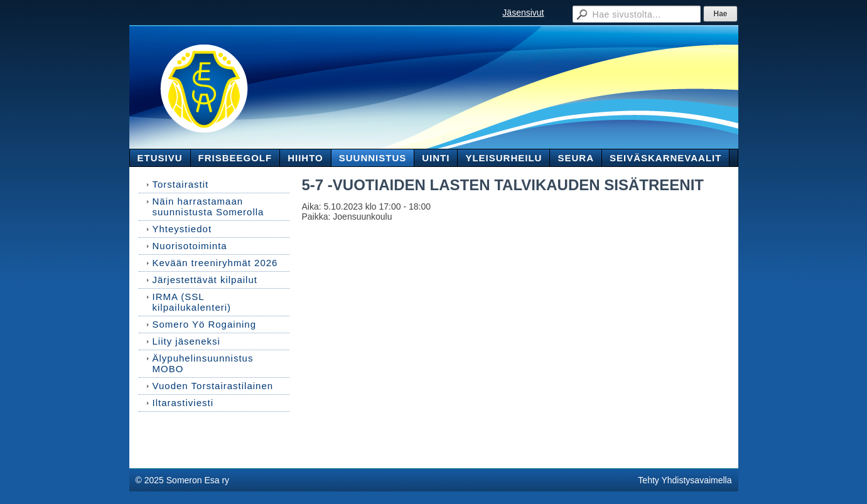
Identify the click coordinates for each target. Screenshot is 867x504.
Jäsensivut (523, 13)
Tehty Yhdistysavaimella (685, 480)
